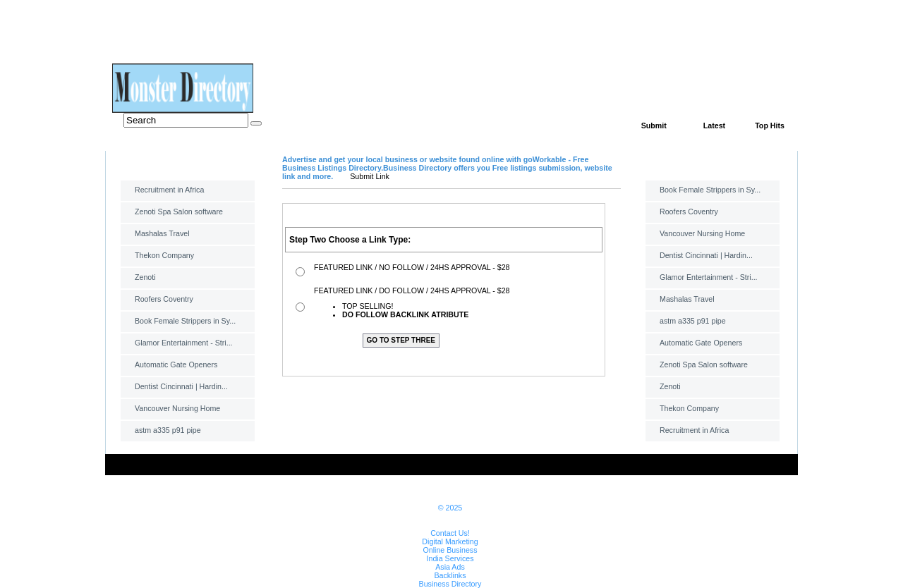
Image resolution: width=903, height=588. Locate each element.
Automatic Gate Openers (176, 365)
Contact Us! (450, 533)
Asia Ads (450, 567)
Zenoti (145, 277)
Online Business (450, 550)
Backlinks (450, 575)
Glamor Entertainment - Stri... (184, 343)
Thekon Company (164, 255)
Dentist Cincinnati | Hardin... (181, 386)
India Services (450, 558)
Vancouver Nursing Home (177, 408)
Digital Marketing (450, 541)
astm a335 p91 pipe (168, 430)
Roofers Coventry (164, 299)
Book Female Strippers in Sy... (185, 321)
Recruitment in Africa (169, 190)
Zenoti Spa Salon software (179, 212)
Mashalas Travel (162, 233)
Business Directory (450, 584)
